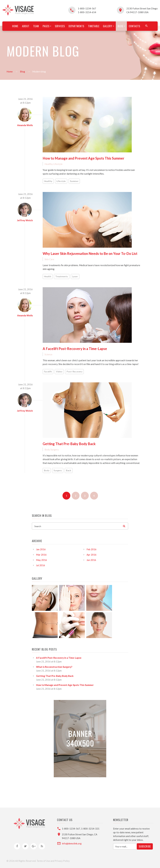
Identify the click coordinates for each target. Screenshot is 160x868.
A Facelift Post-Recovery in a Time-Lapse (75, 349)
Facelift (48, 371)
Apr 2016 (91, 555)
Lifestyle (61, 181)
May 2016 (41, 560)
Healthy (48, 181)
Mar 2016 (41, 555)
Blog (22, 71)
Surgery (58, 470)
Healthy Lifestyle (54, 164)
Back (69, 470)
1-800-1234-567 (87, 8)
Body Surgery (52, 449)
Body (47, 470)
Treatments (62, 276)
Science (48, 354)
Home (10, 71)
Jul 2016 (41, 565)
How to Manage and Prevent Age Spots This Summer (84, 158)
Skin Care (49, 259)
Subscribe (145, 846)
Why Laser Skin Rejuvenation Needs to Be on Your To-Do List (90, 254)
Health (48, 276)
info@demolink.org (72, 843)
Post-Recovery (74, 371)
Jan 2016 (41, 549)
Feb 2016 (91, 549)
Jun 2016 (91, 560)
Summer (74, 181)
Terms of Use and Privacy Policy (53, 861)
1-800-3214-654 (87, 12)
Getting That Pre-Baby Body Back (69, 444)
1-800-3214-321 (90, 829)
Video (59, 371)
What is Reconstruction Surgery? (54, 667)
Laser (75, 276)
